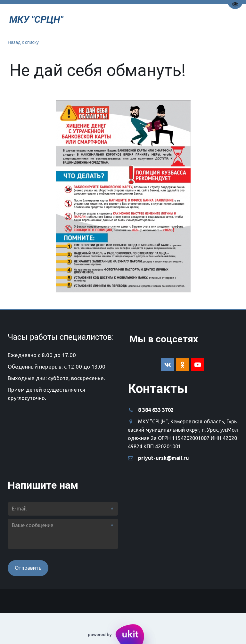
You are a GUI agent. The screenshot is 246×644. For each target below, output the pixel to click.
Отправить (28, 568)
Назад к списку (23, 42)
